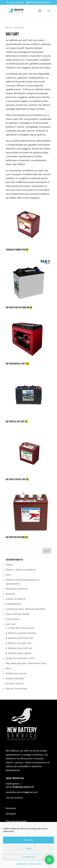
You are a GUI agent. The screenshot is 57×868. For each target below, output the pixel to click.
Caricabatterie (13, 604)
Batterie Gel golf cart (20, 643)
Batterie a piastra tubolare (22, 633)
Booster (10, 594)
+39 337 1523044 (14, 798)
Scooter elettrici (15, 684)
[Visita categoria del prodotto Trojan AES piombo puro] (29, 226)
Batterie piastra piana (19, 653)
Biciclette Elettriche (17, 589)
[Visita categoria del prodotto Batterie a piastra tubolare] (29, 284)
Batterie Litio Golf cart (20, 648)
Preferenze (29, 857)
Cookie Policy (22, 864)
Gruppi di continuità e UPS (20, 658)
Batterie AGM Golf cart (21, 638)
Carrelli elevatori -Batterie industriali (25, 609)
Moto (9, 668)
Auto (8, 575)
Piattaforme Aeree (16, 673)
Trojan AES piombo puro (21, 628)
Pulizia (9, 565)
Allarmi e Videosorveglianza (21, 570)
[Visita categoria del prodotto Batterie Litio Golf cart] (29, 456)
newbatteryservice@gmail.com (22, 792)
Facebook (11, 808)
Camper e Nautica (16, 599)
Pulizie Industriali (15, 679)
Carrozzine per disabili (17, 614)
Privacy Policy (35, 864)
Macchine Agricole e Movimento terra (26, 663)
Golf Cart (11, 624)
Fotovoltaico (13, 619)
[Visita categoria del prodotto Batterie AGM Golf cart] (29, 341)
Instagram (11, 814)
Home (9, 28)
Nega (28, 848)
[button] (49, 860)
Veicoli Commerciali (16, 689)
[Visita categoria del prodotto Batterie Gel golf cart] (29, 398)
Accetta (29, 840)
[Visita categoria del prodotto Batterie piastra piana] (29, 514)
